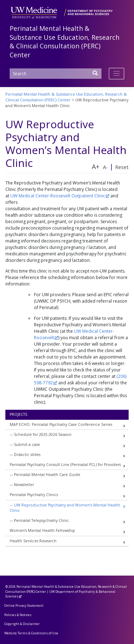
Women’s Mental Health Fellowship (42, 530)
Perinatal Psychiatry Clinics (34, 495)
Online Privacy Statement (24, 605)
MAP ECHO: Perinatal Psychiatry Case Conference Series (61, 424)
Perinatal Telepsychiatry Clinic (41, 520)
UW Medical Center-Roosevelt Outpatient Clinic (58, 196)
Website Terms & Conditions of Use (31, 633)
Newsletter (24, 485)
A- (105, 167)
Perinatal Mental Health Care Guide (47, 475)
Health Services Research (33, 541)
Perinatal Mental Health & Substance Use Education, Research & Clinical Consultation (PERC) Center (64, 42)
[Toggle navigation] (117, 74)
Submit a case (27, 444)
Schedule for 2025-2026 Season (43, 434)
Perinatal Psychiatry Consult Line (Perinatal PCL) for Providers (65, 465)
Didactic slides (27, 455)
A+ (96, 167)
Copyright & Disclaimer (22, 624)
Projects (18, 414)
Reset (122, 167)
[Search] (56, 74)
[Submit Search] (95, 75)
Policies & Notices (18, 615)
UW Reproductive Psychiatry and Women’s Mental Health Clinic (65, 508)
